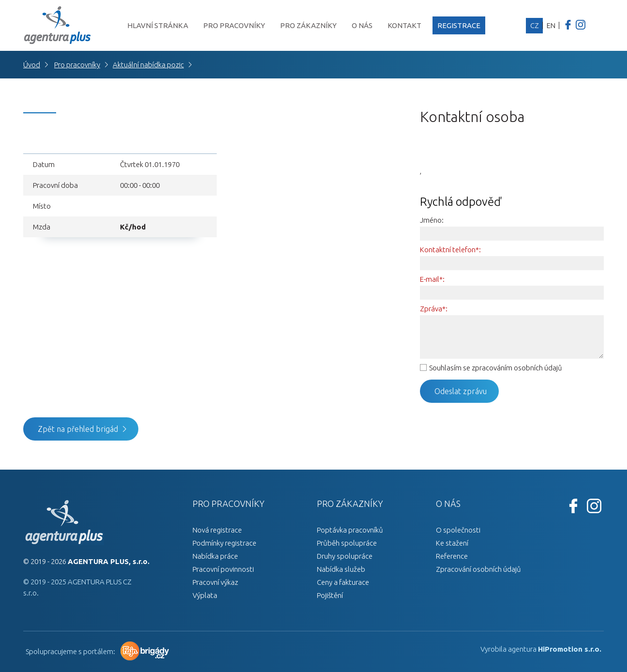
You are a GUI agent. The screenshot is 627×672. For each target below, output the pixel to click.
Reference (452, 556)
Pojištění (330, 595)
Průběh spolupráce (347, 543)
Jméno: (432, 220)
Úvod (32, 65)
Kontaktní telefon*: (450, 250)
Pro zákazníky (308, 25)
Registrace (459, 25)
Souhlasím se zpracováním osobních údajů (496, 368)
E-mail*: (432, 279)
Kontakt (404, 25)
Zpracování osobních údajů (478, 569)
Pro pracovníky (234, 25)
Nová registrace (217, 530)
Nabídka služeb (341, 569)
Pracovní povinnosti (223, 569)
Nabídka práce (215, 556)
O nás (362, 25)
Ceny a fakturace (343, 582)
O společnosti (458, 530)
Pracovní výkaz (215, 582)
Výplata (205, 595)
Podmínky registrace (224, 543)
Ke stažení (452, 543)
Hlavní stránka (158, 25)
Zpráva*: (434, 309)
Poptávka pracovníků (350, 530)
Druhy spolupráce (345, 556)
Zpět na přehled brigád (78, 429)
